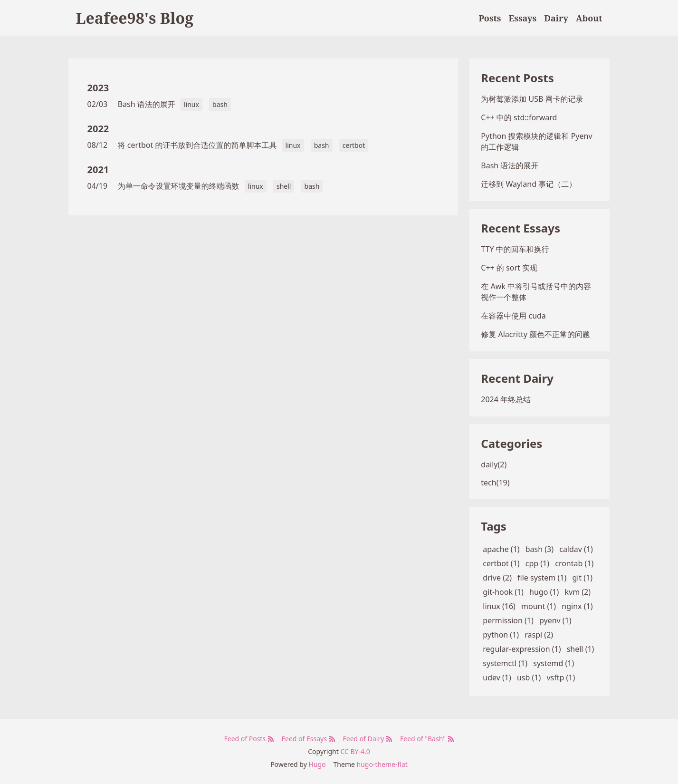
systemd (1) (554, 663)
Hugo (317, 764)
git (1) (582, 578)
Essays (523, 18)
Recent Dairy (517, 378)
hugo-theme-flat (382, 764)
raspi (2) (539, 635)
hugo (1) (544, 592)
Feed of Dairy (368, 739)
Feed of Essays (309, 739)
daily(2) (494, 465)
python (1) (501, 635)
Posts (490, 18)
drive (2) (497, 578)
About (589, 18)
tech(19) (495, 483)
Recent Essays (520, 228)
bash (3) (540, 549)
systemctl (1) (505, 663)
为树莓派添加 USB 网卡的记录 (532, 99)
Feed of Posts (249, 739)
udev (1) (497, 678)
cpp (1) (537, 563)
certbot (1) (501, 563)
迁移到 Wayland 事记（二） (529, 184)
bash (220, 104)
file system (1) (542, 578)
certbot (354, 145)
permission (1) (508, 620)
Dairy (556, 18)
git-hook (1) (503, 592)
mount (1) (539, 606)
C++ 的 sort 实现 (509, 268)
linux (191, 104)
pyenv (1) (555, 620)
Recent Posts (517, 78)
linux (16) (499, 606)
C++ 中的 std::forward (519, 117)
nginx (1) (577, 606)
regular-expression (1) (522, 649)
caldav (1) (576, 549)
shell (284, 186)
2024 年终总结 (506, 399)
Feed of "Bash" (427, 739)
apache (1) (501, 549)
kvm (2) (578, 592)
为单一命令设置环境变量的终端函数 (179, 186)
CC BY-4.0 (355, 751)
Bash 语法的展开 (147, 104)
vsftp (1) (561, 678)
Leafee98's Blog (135, 18)
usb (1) (529, 678)
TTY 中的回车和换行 (515, 249)
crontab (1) (574, 563)
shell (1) (581, 649)
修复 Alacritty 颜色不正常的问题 (535, 334)
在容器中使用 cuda (513, 316)
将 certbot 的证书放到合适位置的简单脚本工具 (197, 145)
